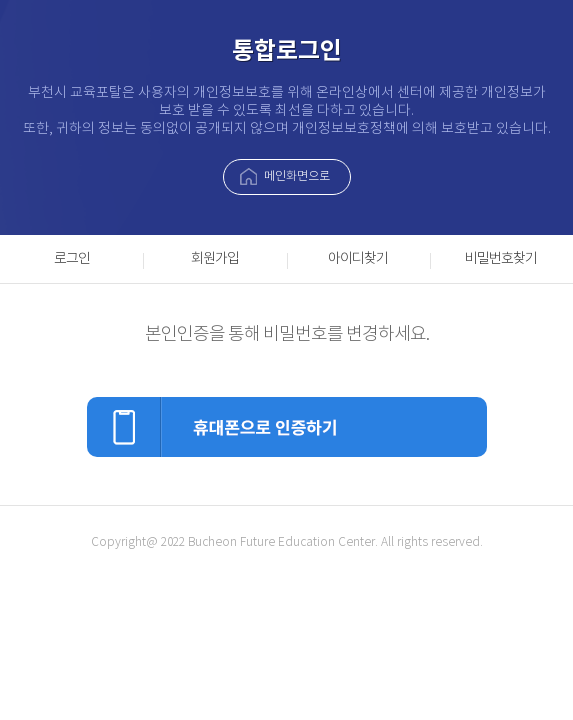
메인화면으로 (297, 176)
